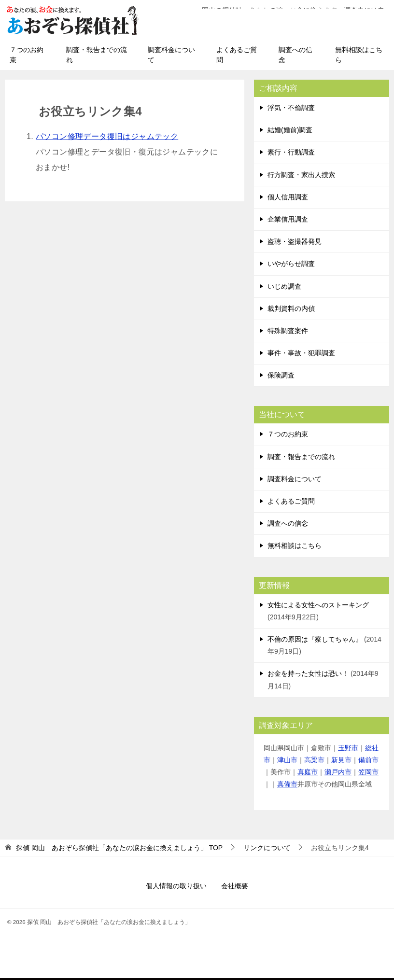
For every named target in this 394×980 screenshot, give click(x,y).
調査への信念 (295, 57)
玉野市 (348, 750)
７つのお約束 (27, 57)
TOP (119, 850)
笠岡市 (368, 774)
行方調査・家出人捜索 (301, 177)
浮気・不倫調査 (291, 110)
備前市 (368, 762)
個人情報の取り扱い (176, 888)
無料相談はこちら (359, 57)
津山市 (287, 762)
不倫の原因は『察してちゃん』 (315, 641)
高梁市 (314, 762)
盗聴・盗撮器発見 (295, 243)
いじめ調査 (284, 288)
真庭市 (308, 774)
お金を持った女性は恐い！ (308, 675)
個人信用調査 (288, 199)
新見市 (341, 762)
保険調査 (281, 377)
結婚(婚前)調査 (290, 132)
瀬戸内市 (338, 774)
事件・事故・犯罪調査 (301, 355)
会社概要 (235, 888)
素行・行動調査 (291, 154)
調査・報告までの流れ (97, 57)
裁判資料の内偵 (291, 310)
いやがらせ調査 (291, 266)
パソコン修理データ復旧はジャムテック (107, 138)
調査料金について (171, 57)
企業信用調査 (288, 221)
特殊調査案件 (288, 333)
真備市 (287, 786)
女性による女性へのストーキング (318, 607)
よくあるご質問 (237, 57)
